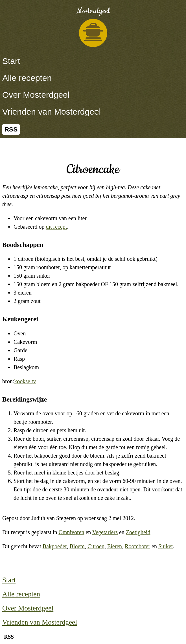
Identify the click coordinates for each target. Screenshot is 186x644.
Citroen (96, 546)
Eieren (115, 546)
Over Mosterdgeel (36, 95)
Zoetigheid (138, 532)
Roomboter (137, 546)
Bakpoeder (55, 546)
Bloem (77, 546)
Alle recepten (27, 78)
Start (11, 61)
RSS (11, 129)
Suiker (166, 546)
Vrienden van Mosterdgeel (52, 112)
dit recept (56, 227)
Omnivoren (71, 532)
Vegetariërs (105, 532)
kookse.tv (25, 381)
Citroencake (93, 170)
